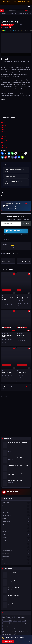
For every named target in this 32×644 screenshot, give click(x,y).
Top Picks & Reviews (16, 550)
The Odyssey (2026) (8, 620)
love (4, 617)
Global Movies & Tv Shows (16, 528)
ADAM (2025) (14, 629)
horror (20, 620)
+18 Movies (5, 14)
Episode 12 (4, 145)
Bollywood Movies (16, 563)
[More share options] (13, 239)
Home (3, 19)
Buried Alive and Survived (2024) (10, 632)
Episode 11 (4, 143)
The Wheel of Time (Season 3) (18, 626)
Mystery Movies (16, 531)
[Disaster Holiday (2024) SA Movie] (8, 291)
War (13, 617)
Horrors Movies (16, 509)
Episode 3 (4, 125)
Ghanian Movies (16, 553)
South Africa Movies (10, 19)
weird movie (6, 623)
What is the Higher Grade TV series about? (14, 183)
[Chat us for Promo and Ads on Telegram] (16, 492)
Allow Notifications (8, 642)
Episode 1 (4, 121)
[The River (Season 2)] (24, 365)
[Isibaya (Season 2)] (8, 365)
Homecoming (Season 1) (21, 617)
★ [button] (3, 247)
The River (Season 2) (24, 632)
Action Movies (13, 14)
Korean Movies (16, 557)
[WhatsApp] (2, 239)
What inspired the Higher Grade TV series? (14, 170)
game (9, 617)
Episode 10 (4, 141)
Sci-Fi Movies (16, 538)
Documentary (16, 560)
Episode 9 (4, 139)
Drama (16, 506)
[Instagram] (9, 239)
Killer (15, 620)
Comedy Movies (16, 522)
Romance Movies (16, 547)
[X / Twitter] (11, 239)
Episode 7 (4, 134)
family (24, 620)
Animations (16, 541)
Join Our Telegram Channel (16, 231)
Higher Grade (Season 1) (12, 254)
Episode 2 (4, 123)
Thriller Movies (16, 512)
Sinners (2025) (6, 629)
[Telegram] (4, 239)
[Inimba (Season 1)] (24, 328)
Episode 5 (4, 130)
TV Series (16, 534)
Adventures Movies (23, 14)
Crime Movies (16, 519)
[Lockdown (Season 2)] (24, 291)
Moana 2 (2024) (7, 626)
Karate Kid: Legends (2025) (9, 635)
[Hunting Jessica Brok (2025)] (8, 328)
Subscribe (26, 224)
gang (12, 623)
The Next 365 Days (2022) (20, 623)
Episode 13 (4, 147)
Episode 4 (4, 127)
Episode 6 (4, 132)
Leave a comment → (27, 206)
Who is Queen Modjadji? (12, 176)
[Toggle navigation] (29, 7)
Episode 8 (4, 136)
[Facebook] (6, 239)
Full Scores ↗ (27, 386)
